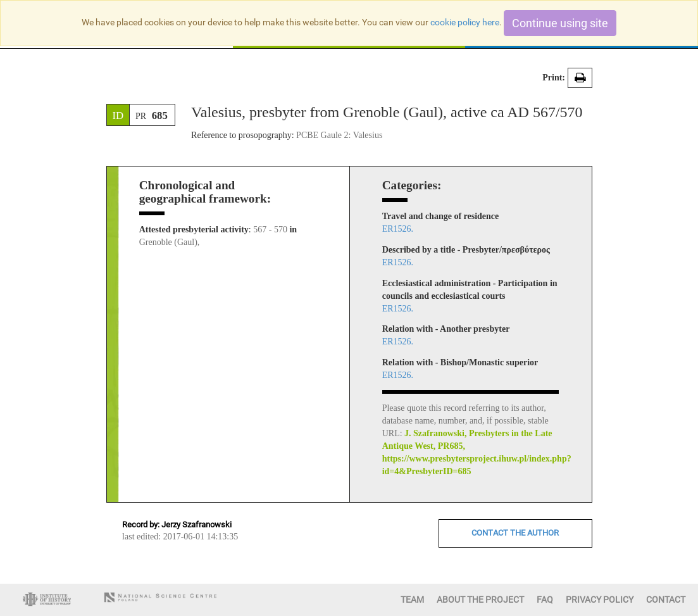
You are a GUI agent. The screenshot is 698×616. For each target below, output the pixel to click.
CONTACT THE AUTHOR (515, 533)
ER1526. (398, 229)
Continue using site (560, 23)
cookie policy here (465, 22)
